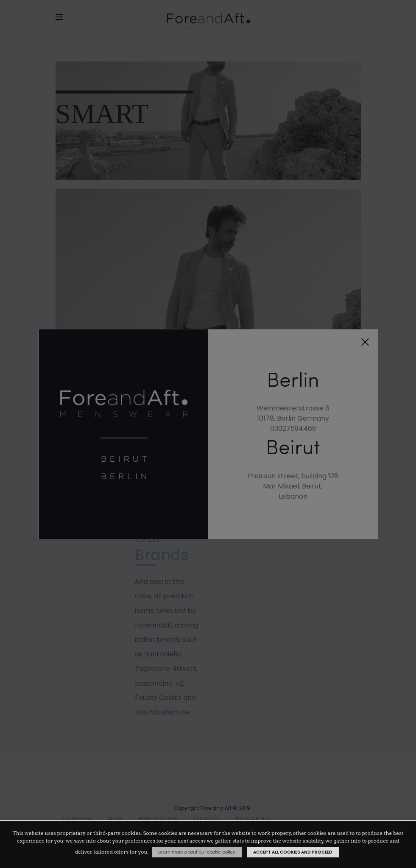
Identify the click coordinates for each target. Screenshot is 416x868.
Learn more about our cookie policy (197, 852)
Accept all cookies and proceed (293, 852)
